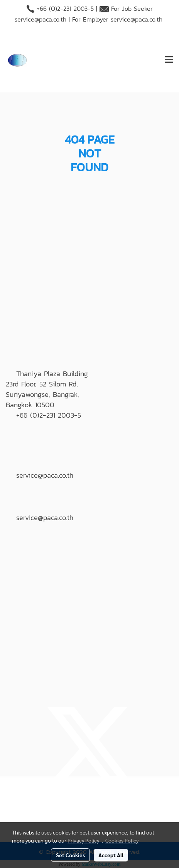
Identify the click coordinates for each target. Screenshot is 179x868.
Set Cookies (70, 855)
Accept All (111, 855)
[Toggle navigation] (169, 60)
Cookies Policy (122, 840)
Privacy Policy (83, 840)
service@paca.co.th (41, 19)
